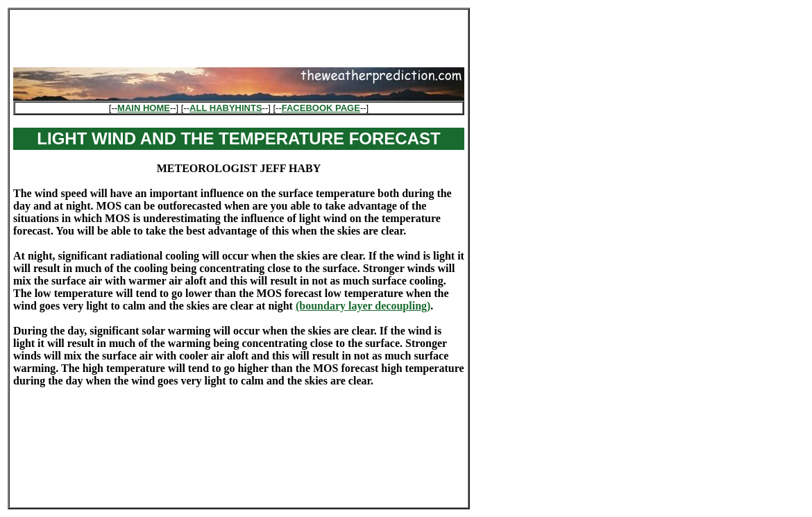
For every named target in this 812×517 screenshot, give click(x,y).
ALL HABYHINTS (226, 108)
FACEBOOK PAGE (321, 108)
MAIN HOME (144, 108)
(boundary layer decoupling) (363, 306)
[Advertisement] (239, 34)
